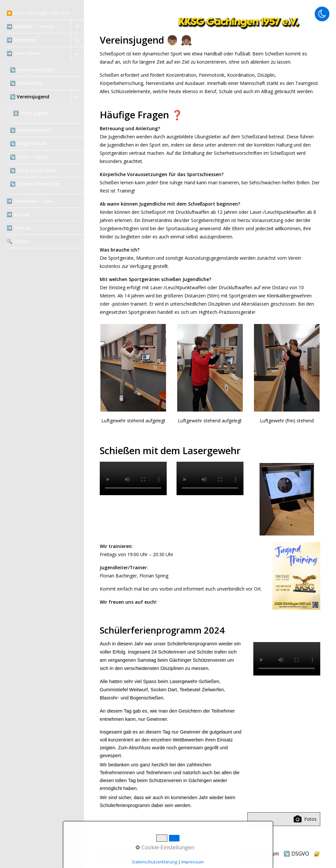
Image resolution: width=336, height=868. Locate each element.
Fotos (305, 819)
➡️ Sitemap (19, 228)
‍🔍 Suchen (18, 241)
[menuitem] (42, 13)
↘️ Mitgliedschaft (28, 143)
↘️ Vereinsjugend (30, 97)
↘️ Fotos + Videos (29, 157)
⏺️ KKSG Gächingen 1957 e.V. (38, 13)
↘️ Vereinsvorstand (30, 130)
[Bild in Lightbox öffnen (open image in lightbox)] (296, 576)
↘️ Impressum (261, 854)
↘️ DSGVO (296, 854)
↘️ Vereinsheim (26, 83)
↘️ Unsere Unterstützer (35, 184)
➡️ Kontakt (18, 214)
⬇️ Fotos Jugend (31, 113)
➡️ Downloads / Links (30, 201)
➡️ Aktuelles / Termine (31, 26)
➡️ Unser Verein (23, 53)
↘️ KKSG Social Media (33, 170)
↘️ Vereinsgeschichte (32, 70)
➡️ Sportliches (22, 40)
